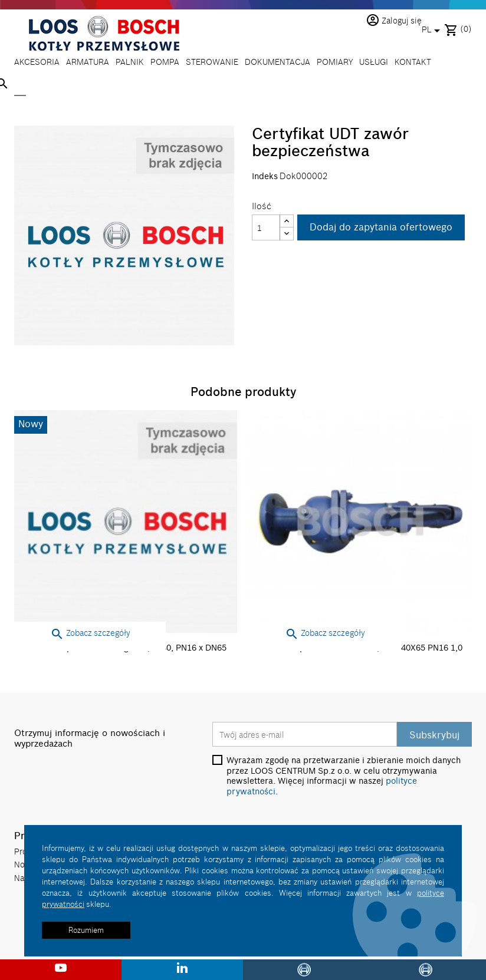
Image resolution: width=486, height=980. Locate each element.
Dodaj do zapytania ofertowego (381, 227)
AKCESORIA (37, 62)
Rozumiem (86, 930)
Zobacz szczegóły (90, 633)
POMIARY (335, 62)
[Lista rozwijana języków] (433, 30)
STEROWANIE (212, 62)
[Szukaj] (20, 85)
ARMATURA (88, 62)
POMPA (165, 62)
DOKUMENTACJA (278, 62)
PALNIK (130, 62)
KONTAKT (413, 62)
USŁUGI (374, 62)
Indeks (265, 176)
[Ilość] (266, 227)
